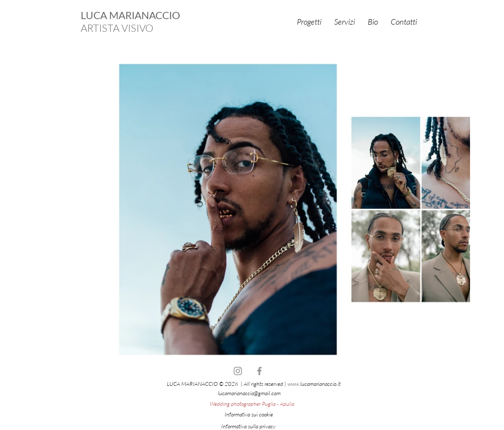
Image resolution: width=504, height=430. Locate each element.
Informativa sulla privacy (248, 426)
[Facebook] (259, 371)
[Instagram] (238, 371)
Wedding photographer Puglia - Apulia (252, 404)
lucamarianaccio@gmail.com (249, 393)
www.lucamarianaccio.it (314, 384)
